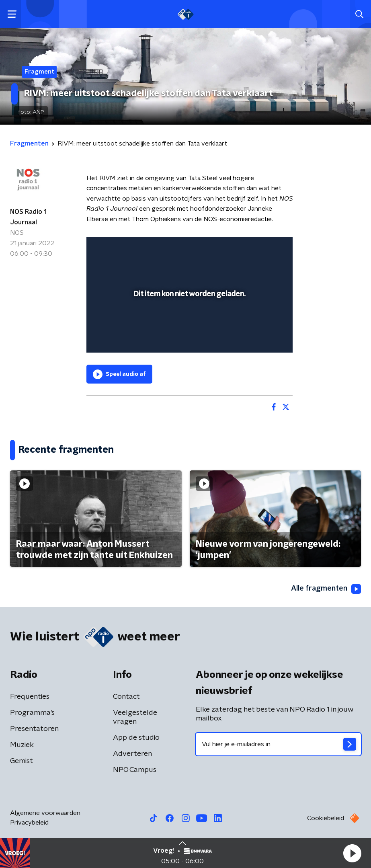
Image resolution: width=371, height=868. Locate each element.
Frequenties (30, 697)
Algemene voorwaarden (45, 813)
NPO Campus (135, 770)
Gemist (22, 761)
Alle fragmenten (326, 589)
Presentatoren (34, 729)
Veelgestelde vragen (135, 717)
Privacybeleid (29, 823)
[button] (352, 853)
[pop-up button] (249, 248)
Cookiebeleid (326, 818)
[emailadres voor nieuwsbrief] (279, 744)
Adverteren (132, 754)
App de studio (136, 738)
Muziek (22, 745)
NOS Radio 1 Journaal (28, 217)
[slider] (188, 339)
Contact (126, 697)
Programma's (32, 713)
